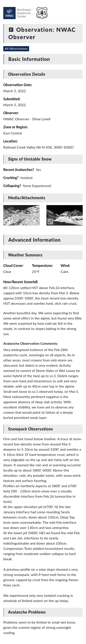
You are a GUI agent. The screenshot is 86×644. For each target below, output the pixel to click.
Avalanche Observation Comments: (31, 343)
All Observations (16, 49)
